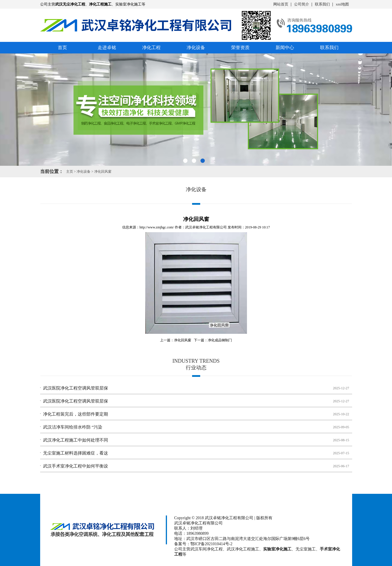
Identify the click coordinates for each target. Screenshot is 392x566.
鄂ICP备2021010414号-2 (211, 544)
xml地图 (342, 4)
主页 (70, 172)
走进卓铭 (107, 48)
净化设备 (196, 48)
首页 (62, 48)
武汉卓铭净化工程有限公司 (206, 227)
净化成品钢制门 (220, 340)
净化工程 (151, 48)
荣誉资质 (240, 48)
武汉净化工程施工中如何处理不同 (76, 440)
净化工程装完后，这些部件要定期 (76, 414)
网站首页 (281, 4)
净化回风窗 (103, 172)
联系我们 (322, 4)
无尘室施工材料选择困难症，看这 (76, 453)
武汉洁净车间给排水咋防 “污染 (73, 427)
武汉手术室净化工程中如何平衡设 (76, 466)
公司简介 (302, 4)
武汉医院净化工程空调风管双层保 (76, 388)
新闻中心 (285, 48)
